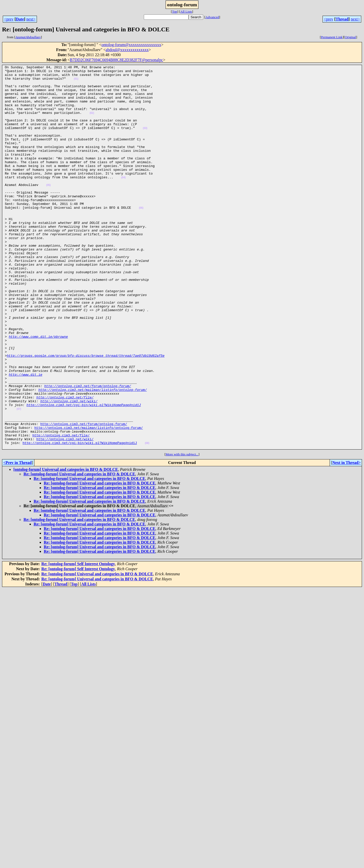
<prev (9, 19)
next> (31, 19)
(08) (147, 519)
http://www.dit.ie (26, 437)
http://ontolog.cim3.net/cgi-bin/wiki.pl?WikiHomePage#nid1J (84, 473)
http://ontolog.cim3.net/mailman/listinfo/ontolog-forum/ (93, 455)
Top (175, 12)
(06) (141, 237)
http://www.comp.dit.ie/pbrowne (38, 391)
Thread (342, 19)
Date (20, 19)
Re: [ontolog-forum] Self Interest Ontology (78, 640)
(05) (49, 209)
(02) (92, 123)
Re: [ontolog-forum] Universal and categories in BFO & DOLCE (79, 551)
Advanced (212, 17)
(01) (76, 82)
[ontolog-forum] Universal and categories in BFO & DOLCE (66, 546)
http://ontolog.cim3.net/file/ (65, 464)
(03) (145, 141)
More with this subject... (182, 531)
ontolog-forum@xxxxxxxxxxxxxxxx (131, 45)
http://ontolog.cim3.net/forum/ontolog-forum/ (88, 450)
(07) (19, 478)
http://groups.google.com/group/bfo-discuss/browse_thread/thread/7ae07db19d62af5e (86, 414)
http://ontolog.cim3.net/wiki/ (69, 469)
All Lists (186, 12)
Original (350, 37)
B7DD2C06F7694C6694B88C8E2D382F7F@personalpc (116, 60)
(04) (123, 200)
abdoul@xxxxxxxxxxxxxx (127, 50)
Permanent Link (332, 37)
